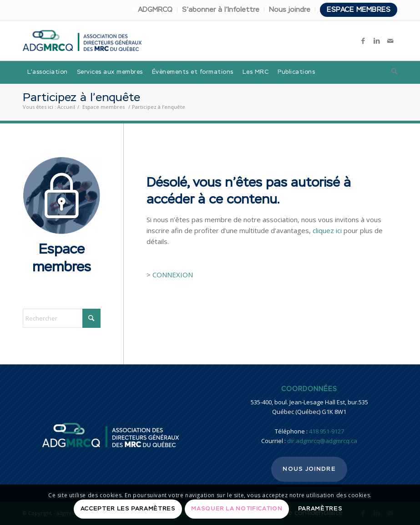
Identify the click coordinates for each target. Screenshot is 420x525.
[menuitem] (155, 10)
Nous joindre (290, 10)
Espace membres (359, 10)
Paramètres (320, 509)
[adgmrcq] (82, 41)
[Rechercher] (392, 72)
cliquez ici (327, 230)
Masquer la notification (237, 509)
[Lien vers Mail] (390, 41)
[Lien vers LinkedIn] (377, 41)
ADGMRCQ (155, 10)
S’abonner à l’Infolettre (221, 10)
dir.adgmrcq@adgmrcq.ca (322, 441)
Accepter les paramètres (128, 509)
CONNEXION (173, 275)
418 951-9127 (326, 431)
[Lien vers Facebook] (363, 41)
